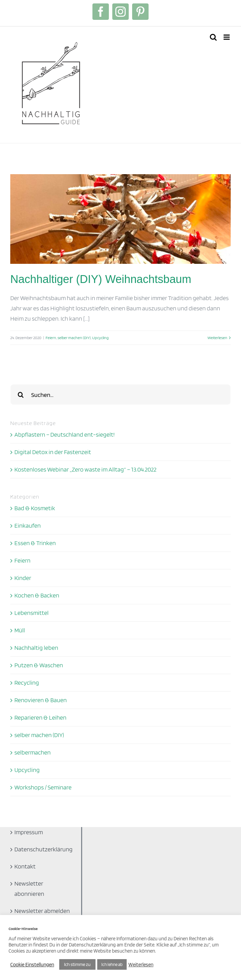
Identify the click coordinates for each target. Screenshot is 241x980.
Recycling (27, 682)
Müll (20, 630)
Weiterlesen (141, 965)
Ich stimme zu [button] (77, 964)
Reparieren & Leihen (40, 717)
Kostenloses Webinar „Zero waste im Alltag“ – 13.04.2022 (85, 469)
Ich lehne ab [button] (112, 964)
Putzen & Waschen (39, 665)
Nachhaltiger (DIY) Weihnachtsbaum (101, 279)
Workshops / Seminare (43, 787)
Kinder (23, 578)
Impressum (29, 832)
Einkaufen (28, 525)
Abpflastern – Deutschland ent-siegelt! (65, 434)
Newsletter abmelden (42, 911)
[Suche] (21, 395)
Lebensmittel (31, 613)
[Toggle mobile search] (213, 37)
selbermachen (33, 752)
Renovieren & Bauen (41, 700)
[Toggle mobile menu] (227, 37)
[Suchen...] (120, 395)
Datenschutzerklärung (43, 849)
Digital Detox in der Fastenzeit (53, 452)
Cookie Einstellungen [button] (32, 965)
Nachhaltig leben (36, 648)
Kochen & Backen (37, 595)
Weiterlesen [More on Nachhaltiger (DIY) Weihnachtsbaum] (217, 338)
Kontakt (25, 866)
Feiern (51, 338)
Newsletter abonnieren (29, 888)
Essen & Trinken (35, 543)
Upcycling (100, 338)
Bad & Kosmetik (35, 508)
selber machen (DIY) (74, 338)
